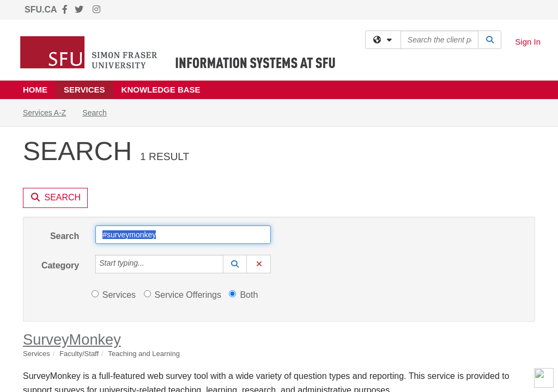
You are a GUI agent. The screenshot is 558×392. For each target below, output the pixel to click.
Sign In (528, 42)
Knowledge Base (161, 90)
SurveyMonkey (72, 240)
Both (243, 196)
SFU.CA (41, 10)
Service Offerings (183, 196)
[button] (235, 165)
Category (60, 166)
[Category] (150, 165)
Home (35, 90)
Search (65, 137)
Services (84, 90)
